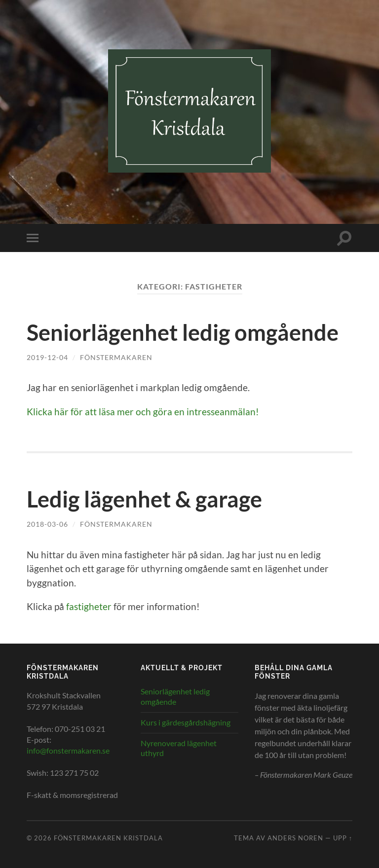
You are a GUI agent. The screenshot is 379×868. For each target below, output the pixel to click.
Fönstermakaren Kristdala (108, 838)
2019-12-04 (47, 357)
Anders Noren (295, 838)
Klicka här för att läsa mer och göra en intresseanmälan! (143, 412)
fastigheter (89, 606)
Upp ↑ (343, 838)
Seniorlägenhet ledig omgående (183, 332)
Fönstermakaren (116, 357)
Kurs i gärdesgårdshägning (186, 722)
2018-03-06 (47, 524)
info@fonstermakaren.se (68, 750)
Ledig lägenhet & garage (144, 499)
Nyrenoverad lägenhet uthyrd (179, 748)
